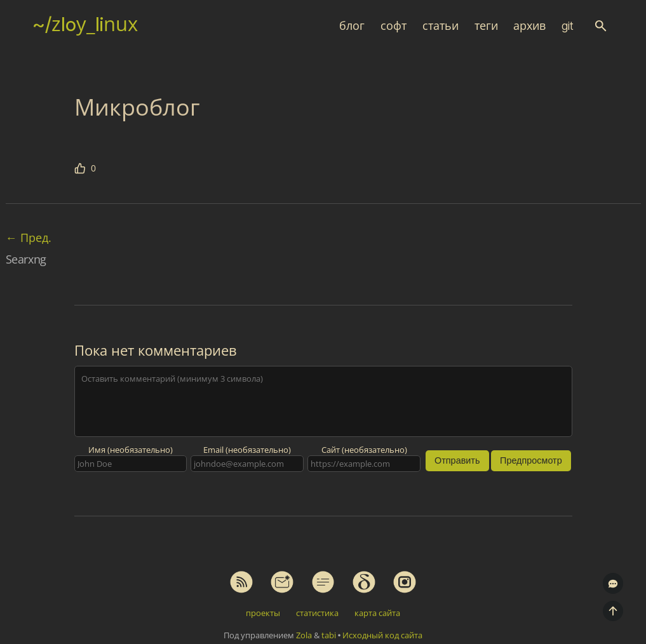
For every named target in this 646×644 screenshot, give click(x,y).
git (568, 26)
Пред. (29, 238)
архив (529, 26)
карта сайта (377, 613)
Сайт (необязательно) (364, 450)
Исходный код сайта (382, 635)
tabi (329, 635)
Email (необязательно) (247, 450)
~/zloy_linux (85, 24)
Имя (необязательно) (131, 450)
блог (352, 26)
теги (486, 26)
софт (394, 26)
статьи (441, 26)
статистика (317, 613)
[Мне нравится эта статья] (85, 168)
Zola (304, 635)
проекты (263, 613)
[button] (601, 26)
